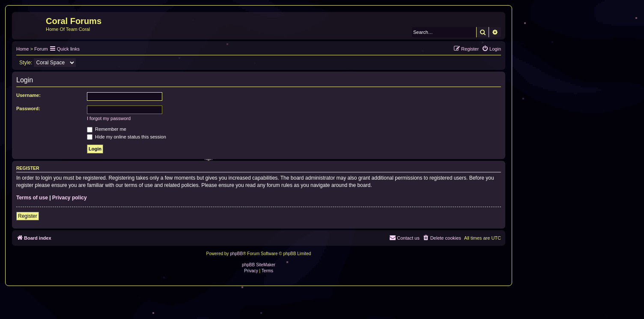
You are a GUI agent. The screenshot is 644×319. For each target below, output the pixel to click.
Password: (28, 108)
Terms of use (32, 198)
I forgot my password (109, 118)
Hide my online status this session (127, 137)
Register (28, 216)
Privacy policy (70, 198)
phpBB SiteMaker (259, 265)
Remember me (107, 129)
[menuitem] (491, 49)
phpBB (236, 254)
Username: (28, 95)
